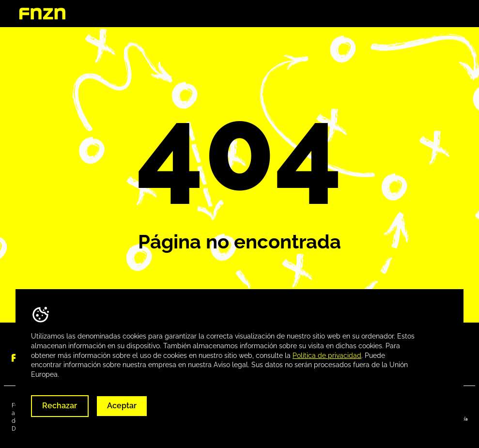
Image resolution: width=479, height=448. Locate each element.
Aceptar (122, 406)
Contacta (445, 14)
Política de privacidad (327, 355)
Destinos (342, 14)
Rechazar (60, 406)
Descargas (393, 14)
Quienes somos (281, 14)
